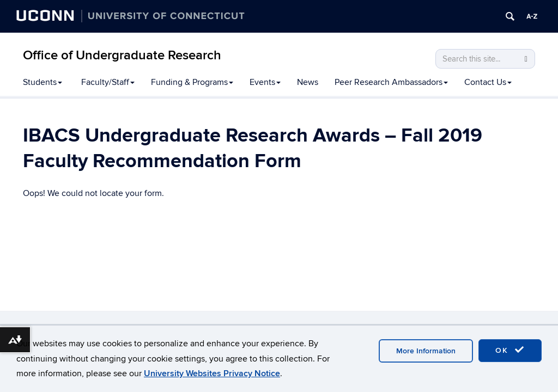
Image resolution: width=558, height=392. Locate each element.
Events (265, 82)
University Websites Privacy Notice (212, 373)
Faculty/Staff (108, 82)
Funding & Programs (192, 82)
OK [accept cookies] (510, 350)
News (308, 82)
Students (43, 82)
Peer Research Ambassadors (391, 82)
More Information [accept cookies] (426, 351)
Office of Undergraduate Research (122, 55)
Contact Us (488, 82)
